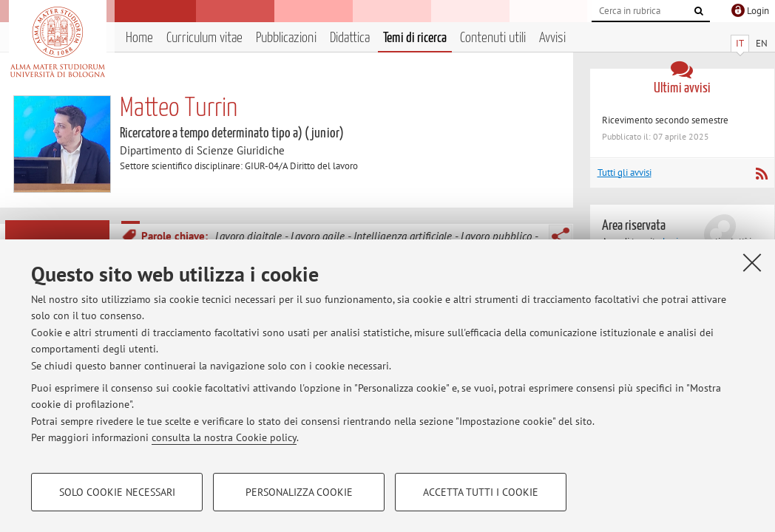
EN (762, 43)
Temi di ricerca (415, 38)
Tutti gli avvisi (625, 173)
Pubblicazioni (286, 38)
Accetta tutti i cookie (481, 492)
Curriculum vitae (204, 38)
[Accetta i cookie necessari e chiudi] (752, 262)
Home (139, 38)
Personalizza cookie (299, 492)
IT (740, 43)
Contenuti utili (493, 38)
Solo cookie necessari (117, 492)
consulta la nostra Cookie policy (224, 437)
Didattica (350, 38)
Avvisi (552, 38)
